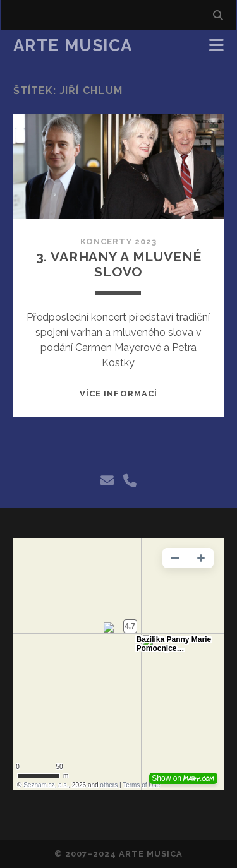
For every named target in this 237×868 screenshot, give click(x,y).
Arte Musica (73, 45)
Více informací (118, 394)
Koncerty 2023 (118, 241)
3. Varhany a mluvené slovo (119, 264)
